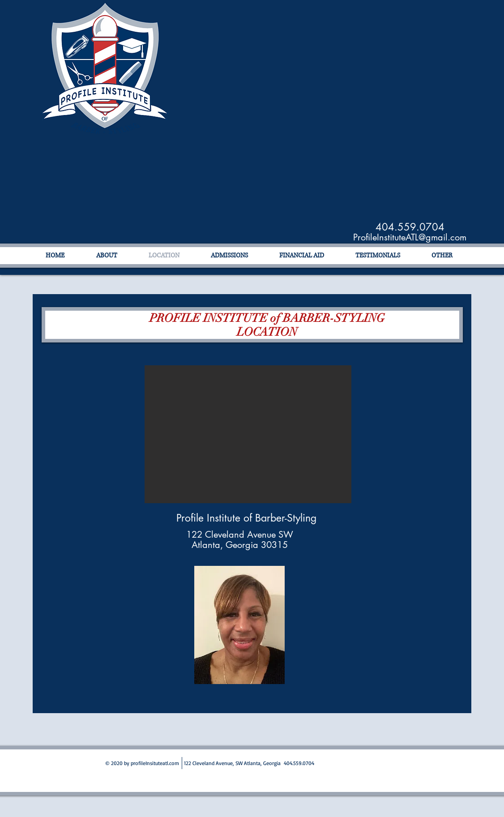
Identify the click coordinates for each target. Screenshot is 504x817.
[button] (248, 434)
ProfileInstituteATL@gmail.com (410, 237)
